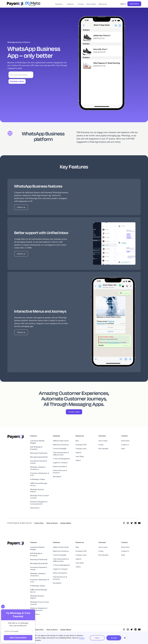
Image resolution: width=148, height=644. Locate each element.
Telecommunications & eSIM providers (61, 454)
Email (123, 449)
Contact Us (125, 445)
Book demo (134, 4)
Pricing (81, 4)
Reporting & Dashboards (39, 453)
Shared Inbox (35, 508)
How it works (91, 4)
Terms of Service (52, 523)
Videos (78, 460)
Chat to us (21, 207)
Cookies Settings (66, 523)
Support (78, 452)
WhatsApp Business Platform (37, 491)
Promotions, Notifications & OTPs (40, 474)
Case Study (80, 456)
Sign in (123, 4)
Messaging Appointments (39, 457)
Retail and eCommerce (61, 445)
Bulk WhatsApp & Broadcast (36, 448)
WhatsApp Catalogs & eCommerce (38, 468)
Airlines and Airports (60, 466)
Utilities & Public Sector (61, 441)
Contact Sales (74, 412)
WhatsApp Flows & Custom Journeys (40, 497)
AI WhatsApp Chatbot (38, 479)
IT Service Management (61, 459)
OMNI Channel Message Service (39, 484)
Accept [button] (114, 638)
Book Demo (125, 441)
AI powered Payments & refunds (39, 462)
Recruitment (57, 477)
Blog (77, 441)
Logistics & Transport (60, 463)
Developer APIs (81, 445)
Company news (81, 449)
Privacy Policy (39, 523)
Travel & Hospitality (60, 449)
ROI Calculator (103, 449)
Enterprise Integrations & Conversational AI (39, 503)
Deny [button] (97, 638)
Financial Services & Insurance (60, 472)
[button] (60, 4)
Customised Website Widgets (37, 442)
